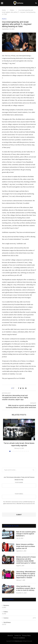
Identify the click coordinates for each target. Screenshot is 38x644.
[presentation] (17, 509)
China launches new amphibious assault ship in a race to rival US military (26, 588)
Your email (19, 496)
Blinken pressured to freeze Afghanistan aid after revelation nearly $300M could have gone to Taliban (26, 560)
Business (6, 605)
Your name (19, 485)
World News (7, 622)
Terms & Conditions (19, 638)
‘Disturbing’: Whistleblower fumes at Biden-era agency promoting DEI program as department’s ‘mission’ (26, 575)
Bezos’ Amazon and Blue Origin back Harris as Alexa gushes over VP (26, 546)
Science (20, 618)
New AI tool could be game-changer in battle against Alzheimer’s (26, 534)
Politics (12, 10)
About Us (10, 635)
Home (4, 10)
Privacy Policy (26, 635)
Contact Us (18, 635)
